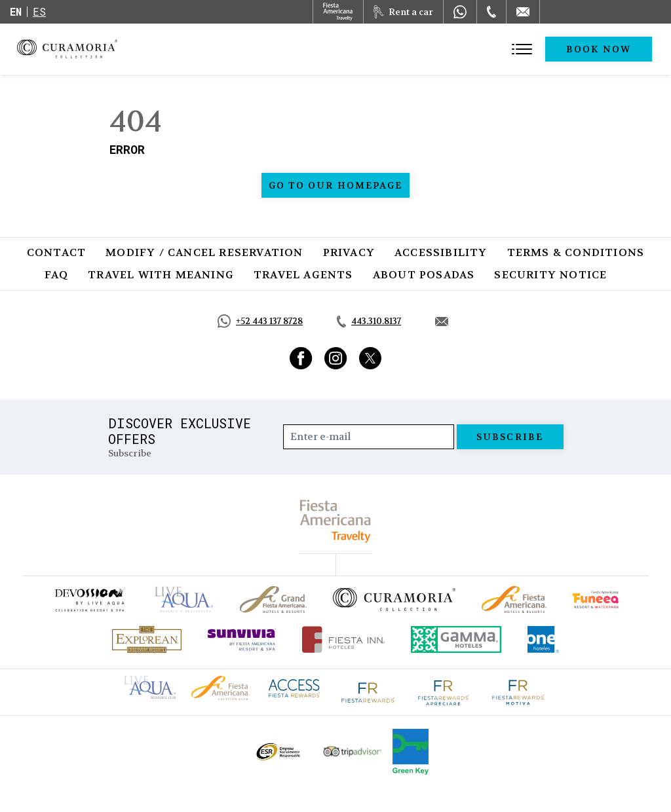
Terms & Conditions (576, 252)
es (39, 11)
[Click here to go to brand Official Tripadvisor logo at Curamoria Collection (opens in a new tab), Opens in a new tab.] (353, 751)
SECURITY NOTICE (550, 275)
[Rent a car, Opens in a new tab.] (403, 12)
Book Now (599, 49)
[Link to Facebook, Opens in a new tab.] (301, 358)
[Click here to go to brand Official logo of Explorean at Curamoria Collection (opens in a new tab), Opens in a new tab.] (147, 639)
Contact (56, 252)
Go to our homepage (336, 185)
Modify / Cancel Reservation (204, 252)
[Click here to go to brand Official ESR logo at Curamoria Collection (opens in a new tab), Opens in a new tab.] (278, 752)
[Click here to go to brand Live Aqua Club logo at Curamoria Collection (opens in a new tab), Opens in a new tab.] (150, 686)
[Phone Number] (491, 12)
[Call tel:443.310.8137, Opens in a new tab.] (369, 322)
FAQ (57, 275)
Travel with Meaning (161, 275)
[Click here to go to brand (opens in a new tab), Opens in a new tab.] (89, 600)
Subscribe (510, 437)
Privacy (349, 252)
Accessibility (441, 252)
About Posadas (424, 275)
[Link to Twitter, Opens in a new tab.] (370, 358)
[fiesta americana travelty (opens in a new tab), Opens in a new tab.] (336, 521)
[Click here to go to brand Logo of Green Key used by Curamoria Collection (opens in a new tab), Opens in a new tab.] (411, 752)
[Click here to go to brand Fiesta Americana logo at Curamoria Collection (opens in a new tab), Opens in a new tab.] (220, 687)
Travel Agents (303, 275)
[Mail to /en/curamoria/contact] (523, 12)
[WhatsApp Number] (460, 12)
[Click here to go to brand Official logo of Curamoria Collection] (394, 599)
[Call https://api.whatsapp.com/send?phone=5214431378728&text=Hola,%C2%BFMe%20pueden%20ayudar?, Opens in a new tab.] (260, 321)
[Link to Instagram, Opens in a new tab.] (336, 358)
